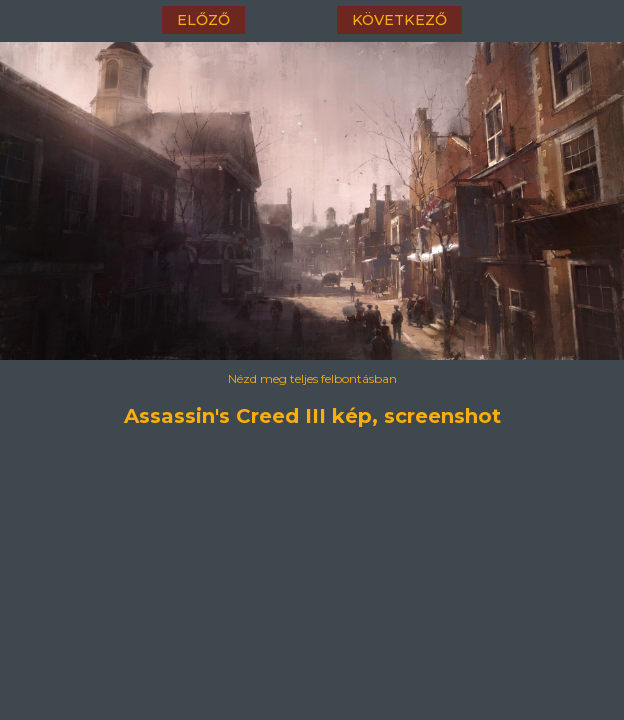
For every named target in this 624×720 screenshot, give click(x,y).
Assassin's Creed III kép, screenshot (312, 416)
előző (203, 20)
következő (399, 20)
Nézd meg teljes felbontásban (312, 378)
